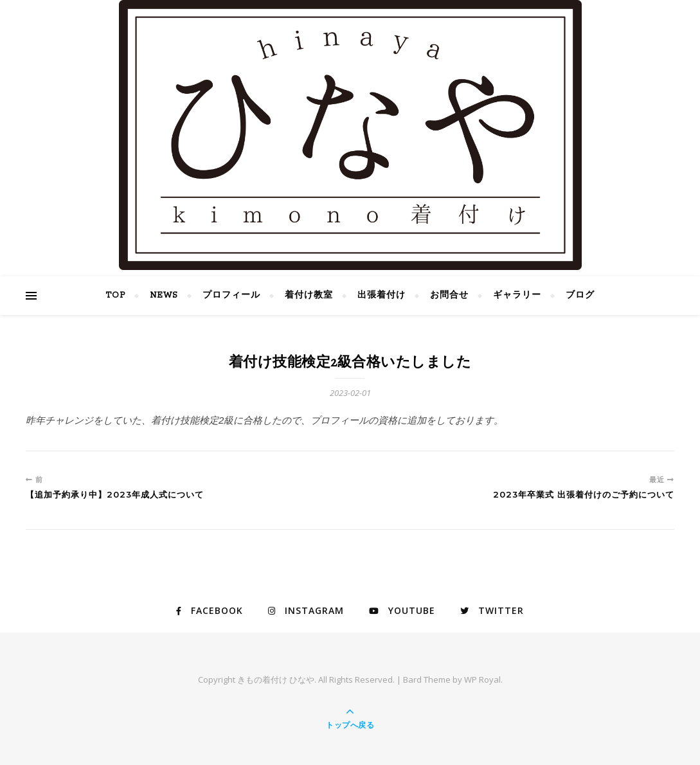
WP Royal (482, 679)
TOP (115, 295)
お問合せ (449, 295)
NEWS (164, 295)
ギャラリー (517, 295)
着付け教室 (309, 295)
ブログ (580, 295)
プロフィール (231, 295)
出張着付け (381, 295)
